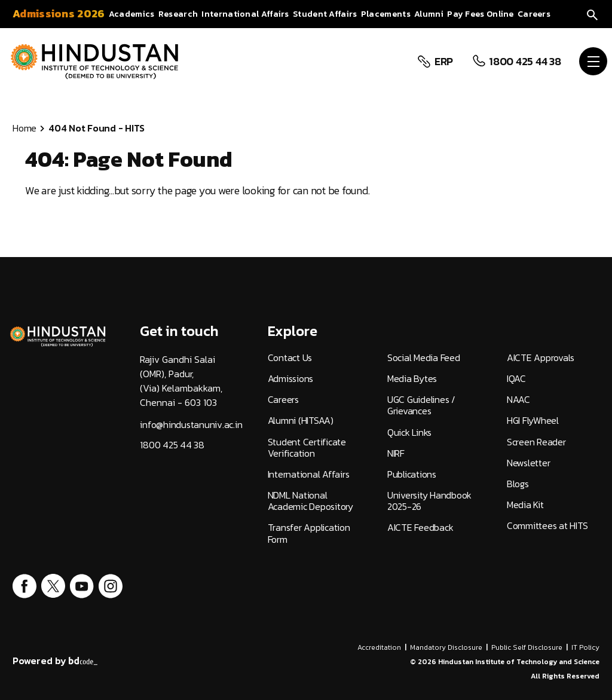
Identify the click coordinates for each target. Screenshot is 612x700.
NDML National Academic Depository (310, 501)
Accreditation (379, 647)
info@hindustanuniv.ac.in (191, 425)
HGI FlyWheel (533, 421)
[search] (592, 13)
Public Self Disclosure (527, 647)
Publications (412, 474)
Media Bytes (412, 379)
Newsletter (529, 463)
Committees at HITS (547, 526)
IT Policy (585, 647)
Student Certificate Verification (307, 448)
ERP (443, 62)
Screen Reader (536, 442)
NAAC (518, 400)
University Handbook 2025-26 (429, 501)
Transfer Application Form (309, 533)
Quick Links (409, 432)
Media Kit (525, 505)
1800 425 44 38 (524, 62)
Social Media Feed (424, 358)
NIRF (396, 453)
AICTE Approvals (541, 358)
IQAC (516, 379)
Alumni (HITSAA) (301, 421)
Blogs (518, 484)
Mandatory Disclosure (446, 647)
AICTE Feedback (420, 528)
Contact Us (290, 358)
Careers (283, 400)
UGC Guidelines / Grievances (421, 405)
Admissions (291, 379)
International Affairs (309, 474)
